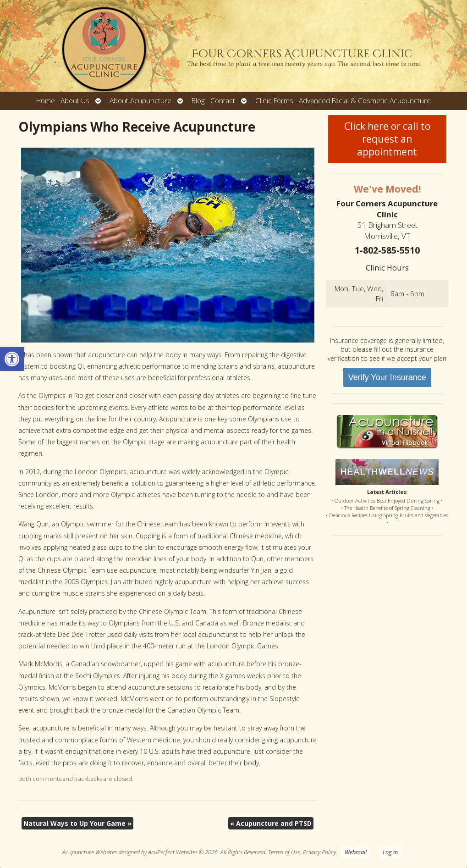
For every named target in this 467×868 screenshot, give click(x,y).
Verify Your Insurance (387, 377)
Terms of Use (284, 852)
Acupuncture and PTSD (271, 823)
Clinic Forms (274, 101)
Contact (223, 101)
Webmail (356, 852)
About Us (75, 101)
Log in (390, 852)
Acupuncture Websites (90, 852)
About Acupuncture (140, 101)
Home (46, 101)
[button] (12, 359)
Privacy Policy (319, 852)
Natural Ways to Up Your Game (77, 823)
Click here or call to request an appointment (387, 139)
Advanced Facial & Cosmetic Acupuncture (365, 101)
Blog (198, 101)
